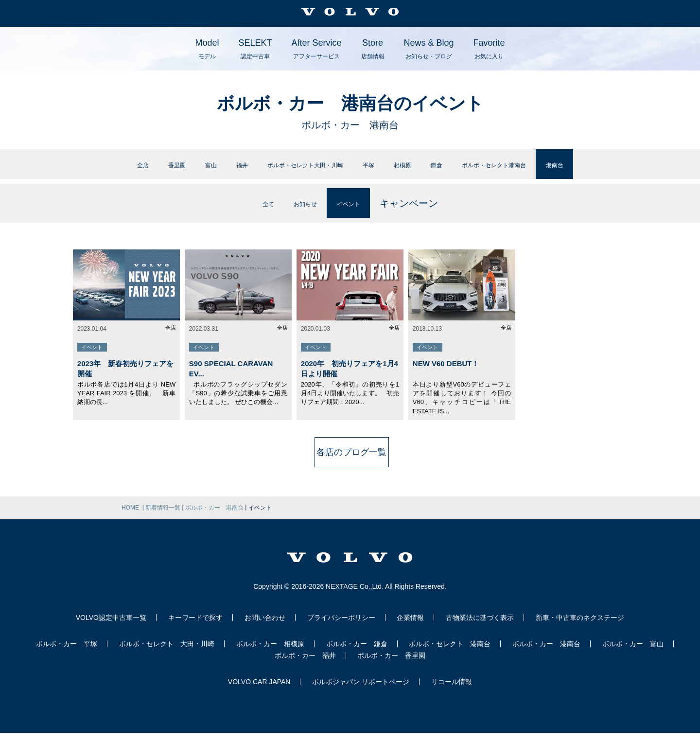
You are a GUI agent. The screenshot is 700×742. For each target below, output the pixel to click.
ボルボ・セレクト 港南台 (450, 653)
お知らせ (301, 212)
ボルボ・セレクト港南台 (546, 169)
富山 (150, 169)
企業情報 (410, 627)
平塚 (375, 169)
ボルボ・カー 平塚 (67, 653)
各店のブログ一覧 (350, 461)
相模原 (419, 169)
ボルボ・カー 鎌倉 (357, 653)
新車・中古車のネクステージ (580, 627)
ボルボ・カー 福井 (305, 665)
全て (252, 212)
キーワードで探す (195, 627)
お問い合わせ (265, 627)
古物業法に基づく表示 (480, 627)
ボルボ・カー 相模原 (270, 653)
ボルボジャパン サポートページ (361, 691)
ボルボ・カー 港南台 (546, 653)
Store (373, 49)
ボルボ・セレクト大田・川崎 (282, 169)
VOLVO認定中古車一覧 (111, 627)
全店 (61, 169)
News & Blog (429, 49)
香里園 (105, 169)
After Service (316, 49)
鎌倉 (463, 169)
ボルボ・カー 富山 (633, 653)
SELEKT (255, 49)
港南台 (634, 169)
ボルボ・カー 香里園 (391, 665)
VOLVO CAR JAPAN (259, 691)
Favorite (489, 49)
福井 (189, 169)
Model (207, 49)
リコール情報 (452, 691)
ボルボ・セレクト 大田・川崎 (167, 653)
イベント (360, 212)
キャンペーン (428, 212)
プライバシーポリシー (341, 627)
